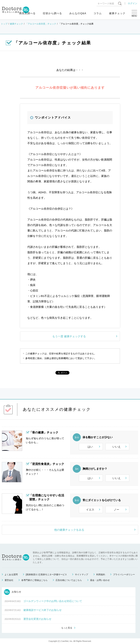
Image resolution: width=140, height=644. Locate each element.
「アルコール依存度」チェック (41, 24)
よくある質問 (11, 575)
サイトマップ (81, 575)
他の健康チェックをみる (69, 530)
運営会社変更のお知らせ (37, 619)
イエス (90, 510)
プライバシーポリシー (124, 575)
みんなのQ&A (78, 13)
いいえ (117, 447)
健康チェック (117, 13)
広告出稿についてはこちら (69, 580)
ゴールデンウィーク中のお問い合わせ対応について (53, 601)
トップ (4, 24)
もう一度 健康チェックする (69, 336)
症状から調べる (52, 13)
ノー (116, 510)
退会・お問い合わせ (100, 580)
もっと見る (67, 628)
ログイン (133, 3)
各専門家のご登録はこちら (34, 580)
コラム (98, 13)
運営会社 (9, 580)
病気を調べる (27, 13)
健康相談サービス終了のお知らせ (42, 610)
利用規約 (101, 575)
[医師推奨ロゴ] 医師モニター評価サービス (46, 575)
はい (90, 447)
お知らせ (13, 592)
